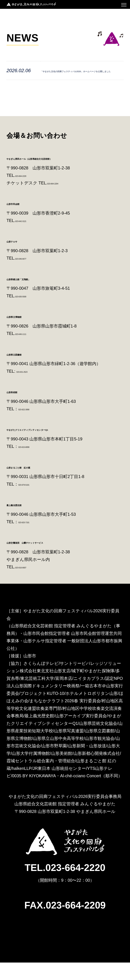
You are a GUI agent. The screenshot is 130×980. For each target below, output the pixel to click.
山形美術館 (19, 409)
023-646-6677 (28, 276)
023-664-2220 (28, 193)
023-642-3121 (28, 238)
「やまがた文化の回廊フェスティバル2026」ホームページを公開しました (81, 79)
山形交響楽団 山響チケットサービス (48, 560)
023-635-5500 (28, 313)
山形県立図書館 (24, 371)
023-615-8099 (31, 464)
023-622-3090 (31, 426)
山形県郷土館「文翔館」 (33, 296)
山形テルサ (19, 258)
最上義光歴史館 (24, 522)
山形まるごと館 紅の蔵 (34, 484)
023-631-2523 (29, 389)
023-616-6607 (28, 584)
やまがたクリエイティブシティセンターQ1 (55, 447)
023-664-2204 (60, 200)
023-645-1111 (28, 351)
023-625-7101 (31, 539)
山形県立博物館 (24, 334)
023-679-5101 (31, 502)
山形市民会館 (21, 221)
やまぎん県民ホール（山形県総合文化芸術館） (58, 175)
